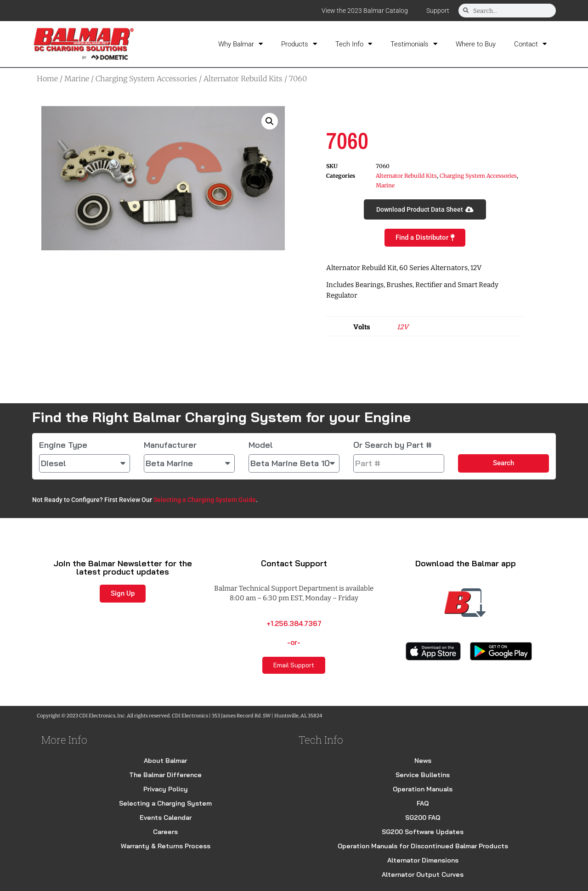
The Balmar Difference (165, 775)
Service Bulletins (423, 775)
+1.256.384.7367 (294, 623)
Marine (77, 79)
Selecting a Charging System (165, 803)
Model (261, 445)
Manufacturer (170, 445)
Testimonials (414, 44)
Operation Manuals (423, 789)
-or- (294, 642)
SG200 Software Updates (423, 832)
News (423, 761)
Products (299, 44)
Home (47, 79)
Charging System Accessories (146, 79)
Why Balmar (240, 44)
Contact (530, 44)
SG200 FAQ (423, 818)
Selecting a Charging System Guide (205, 500)
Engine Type (63, 445)
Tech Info (354, 44)
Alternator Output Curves (423, 874)
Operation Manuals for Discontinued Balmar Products (423, 846)
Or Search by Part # (393, 445)
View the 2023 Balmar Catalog (365, 11)
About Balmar (165, 761)
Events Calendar (166, 818)
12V (403, 327)
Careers (165, 832)
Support (438, 11)
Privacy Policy (166, 789)
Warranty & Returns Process (166, 846)
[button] (270, 121)
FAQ (423, 803)
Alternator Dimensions (423, 860)
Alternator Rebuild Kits (243, 79)
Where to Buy (476, 44)
